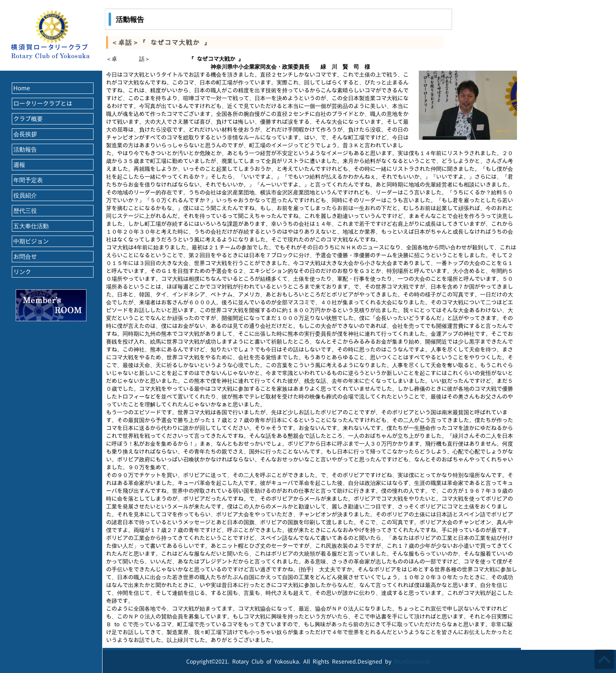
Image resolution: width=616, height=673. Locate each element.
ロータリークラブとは (43, 103)
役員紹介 (25, 195)
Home (22, 88)
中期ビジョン (31, 241)
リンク (22, 272)
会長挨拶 (25, 134)
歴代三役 (25, 211)
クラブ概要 (28, 119)
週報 (19, 165)
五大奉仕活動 (31, 226)
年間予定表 (28, 180)
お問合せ (25, 257)
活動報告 (25, 149)
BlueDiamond (412, 661)
